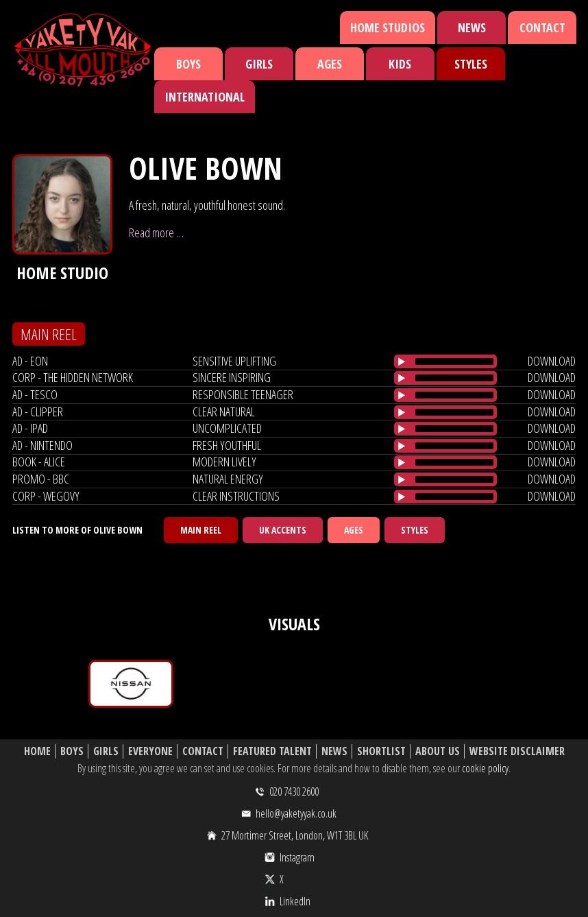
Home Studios (388, 27)
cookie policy (485, 768)
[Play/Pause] (402, 361)
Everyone (150, 751)
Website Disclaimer (517, 751)
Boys (188, 64)
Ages (330, 64)
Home (37, 751)
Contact (542, 27)
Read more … (156, 233)
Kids (400, 64)
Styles (471, 64)
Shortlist (381, 751)
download (552, 361)
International (205, 97)
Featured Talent (272, 751)
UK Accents (283, 530)
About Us (438, 751)
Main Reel (201, 530)
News (472, 27)
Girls (259, 64)
